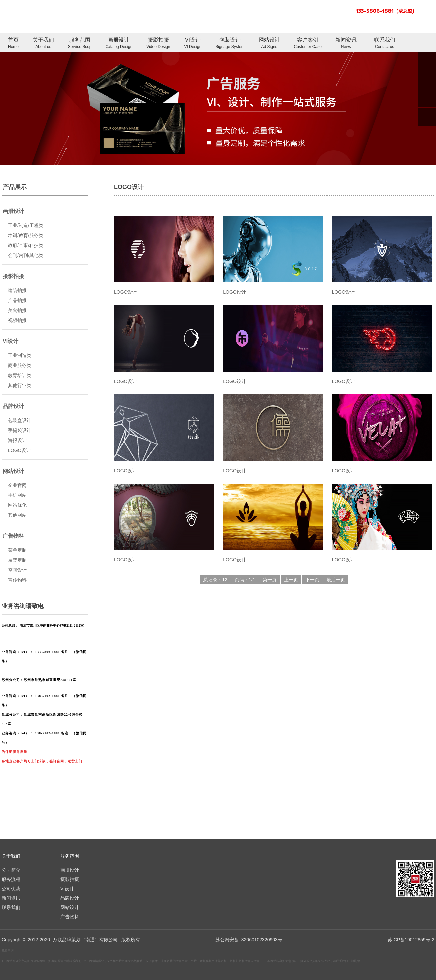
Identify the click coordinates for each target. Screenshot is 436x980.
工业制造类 (20, 355)
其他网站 (17, 515)
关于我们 (43, 43)
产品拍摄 (17, 300)
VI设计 (193, 43)
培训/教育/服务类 (26, 235)
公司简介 (11, 870)
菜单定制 (17, 550)
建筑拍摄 (17, 290)
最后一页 (336, 580)
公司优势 (11, 889)
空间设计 (17, 570)
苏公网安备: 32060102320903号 (248, 940)
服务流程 (11, 879)
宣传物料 (17, 580)
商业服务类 (20, 365)
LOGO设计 (19, 450)
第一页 (270, 580)
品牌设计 (13, 406)
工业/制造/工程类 (26, 225)
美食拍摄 (17, 310)
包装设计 (230, 43)
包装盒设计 (20, 420)
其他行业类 (20, 385)
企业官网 (17, 485)
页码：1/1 (245, 580)
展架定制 (17, 560)
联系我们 (385, 43)
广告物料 (13, 536)
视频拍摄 (17, 320)
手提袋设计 (20, 430)
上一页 (291, 580)
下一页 (312, 580)
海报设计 (17, 440)
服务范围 (80, 43)
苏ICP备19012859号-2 (411, 940)
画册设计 (119, 43)
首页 (13, 43)
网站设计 (269, 43)
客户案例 (308, 43)
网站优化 (17, 505)
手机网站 (17, 495)
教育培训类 (20, 375)
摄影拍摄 (158, 43)
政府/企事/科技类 (26, 245)
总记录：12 (215, 580)
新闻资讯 (346, 43)
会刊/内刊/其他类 (26, 255)
